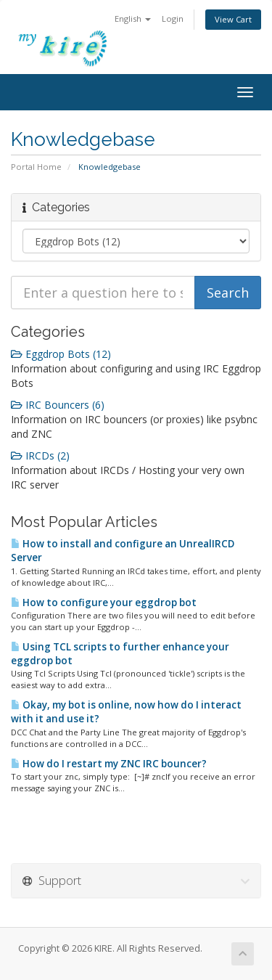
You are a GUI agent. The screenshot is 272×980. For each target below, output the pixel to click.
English (133, 19)
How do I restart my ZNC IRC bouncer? (109, 764)
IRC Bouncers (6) (58, 405)
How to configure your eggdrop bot (104, 603)
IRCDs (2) (40, 456)
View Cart (233, 19)
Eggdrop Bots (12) (61, 354)
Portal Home (36, 167)
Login (173, 19)
